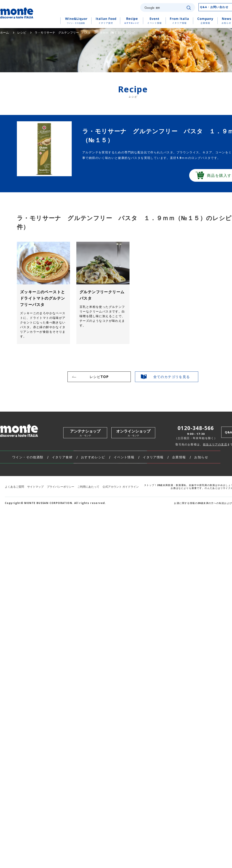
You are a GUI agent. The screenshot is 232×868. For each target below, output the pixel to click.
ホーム (4, 32)
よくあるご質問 (14, 487)
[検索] (164, 8)
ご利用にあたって (88, 487)
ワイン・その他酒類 (28, 457)
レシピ (22, 32)
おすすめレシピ (93, 457)
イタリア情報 (153, 457)
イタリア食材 (62, 457)
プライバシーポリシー (61, 487)
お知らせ (201, 457)
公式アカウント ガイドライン (121, 487)
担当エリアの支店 (215, 444)
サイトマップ (35, 487)
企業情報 (179, 457)
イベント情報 (124, 457)
